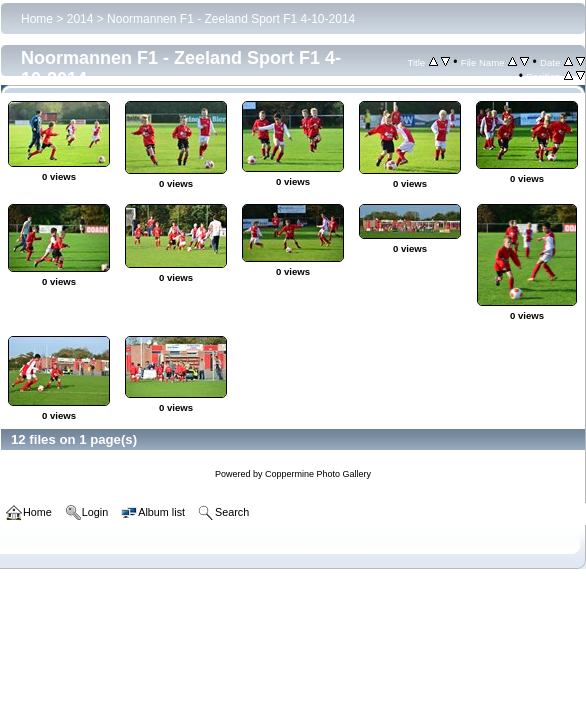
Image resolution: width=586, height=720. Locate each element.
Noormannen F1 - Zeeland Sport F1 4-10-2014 (231, 19)
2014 (80, 19)
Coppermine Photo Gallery (318, 474)
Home (37, 19)
